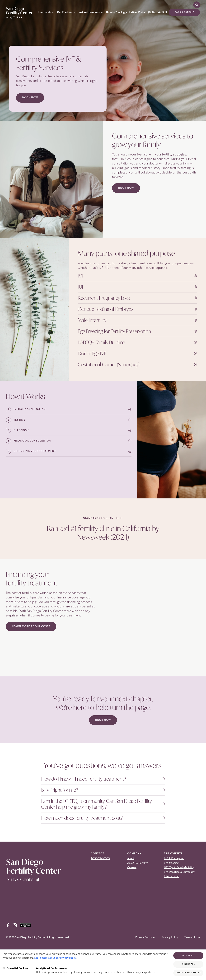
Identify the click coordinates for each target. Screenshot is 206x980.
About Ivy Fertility (138, 863)
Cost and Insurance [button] (89, 12)
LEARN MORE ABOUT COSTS (31, 627)
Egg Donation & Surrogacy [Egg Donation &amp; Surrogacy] (179, 872)
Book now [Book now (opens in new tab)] (30, 98)
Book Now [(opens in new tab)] (126, 188)
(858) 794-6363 (157, 12)
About (131, 859)
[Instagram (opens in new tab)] (15, 925)
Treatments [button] (44, 12)
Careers (132, 868)
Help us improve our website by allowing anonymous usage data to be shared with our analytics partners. (96, 970)
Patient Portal (137, 12)
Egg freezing (171, 863)
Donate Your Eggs (117, 12)
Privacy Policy (170, 937)
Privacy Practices (145, 937)
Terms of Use (192, 937)
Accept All (188, 956)
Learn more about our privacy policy (55, 958)
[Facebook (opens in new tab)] (8, 925)
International (172, 877)
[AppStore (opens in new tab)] (26, 925)
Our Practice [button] (64, 12)
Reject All (188, 964)
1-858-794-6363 (100, 859)
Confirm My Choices (188, 973)
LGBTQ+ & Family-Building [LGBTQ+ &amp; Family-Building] (179, 868)
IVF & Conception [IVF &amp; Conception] (174, 859)
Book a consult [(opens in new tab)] (184, 12)
